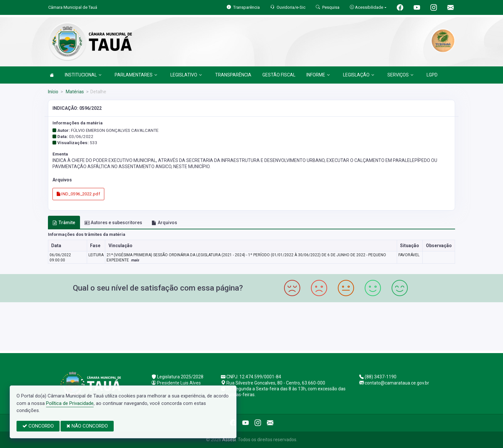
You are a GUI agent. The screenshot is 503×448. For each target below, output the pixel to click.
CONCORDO (38, 426)
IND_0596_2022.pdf (78, 194)
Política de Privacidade (70, 403)
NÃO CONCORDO (87, 426)
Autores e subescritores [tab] (113, 223)
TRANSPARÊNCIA (233, 75)
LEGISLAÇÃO (359, 75)
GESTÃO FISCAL (279, 75)
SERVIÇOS (400, 75)
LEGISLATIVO (186, 75)
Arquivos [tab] (164, 223)
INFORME (318, 75)
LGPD (432, 75)
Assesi (229, 440)
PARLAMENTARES (136, 75)
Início (53, 92)
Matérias (74, 92)
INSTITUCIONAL (83, 75)
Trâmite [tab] (64, 223)
